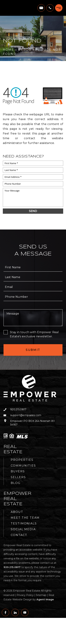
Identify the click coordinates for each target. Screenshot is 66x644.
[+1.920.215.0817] (50, 8)
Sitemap (41, 595)
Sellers (18, 477)
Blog (16, 483)
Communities (23, 466)
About (17, 512)
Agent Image (45, 599)
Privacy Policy (25, 595)
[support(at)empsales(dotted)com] (41, 8)
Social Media (23, 529)
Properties (22, 460)
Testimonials (24, 523)
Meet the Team (25, 518)
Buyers (18, 471)
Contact (19, 535)
